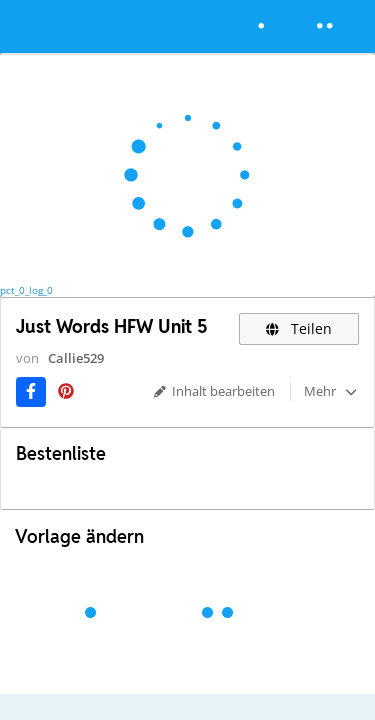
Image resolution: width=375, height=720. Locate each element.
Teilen (299, 328)
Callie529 (76, 358)
